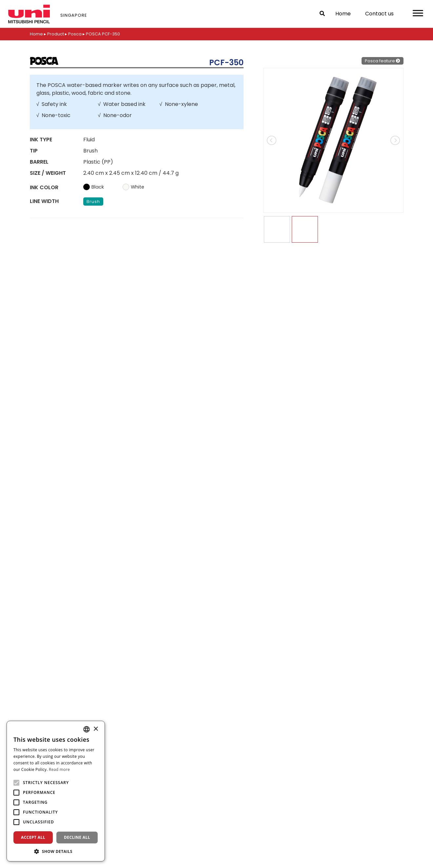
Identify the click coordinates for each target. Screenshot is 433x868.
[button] (56, 851)
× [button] (96, 729)
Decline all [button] (77, 837)
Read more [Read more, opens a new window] (59, 769)
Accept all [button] (33, 837)
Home (343, 14)
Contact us (379, 14)
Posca (75, 34)
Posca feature (383, 61)
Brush (93, 202)
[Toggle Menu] (418, 13)
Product (56, 34)
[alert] (56, 791)
